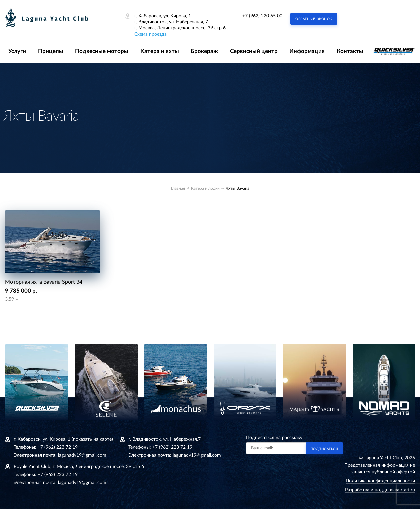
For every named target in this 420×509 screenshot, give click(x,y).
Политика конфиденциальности (380, 481)
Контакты (350, 51)
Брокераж (204, 51)
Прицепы (51, 51)
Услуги (17, 51)
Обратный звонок (314, 19)
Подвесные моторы (102, 51)
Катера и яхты (160, 51)
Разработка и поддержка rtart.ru (380, 490)
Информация (307, 51)
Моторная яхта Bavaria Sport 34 (44, 282)
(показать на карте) (92, 439)
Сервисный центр (254, 51)
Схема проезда (150, 34)
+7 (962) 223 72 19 (58, 447)
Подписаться (324, 449)
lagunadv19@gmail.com (82, 455)
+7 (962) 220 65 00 (262, 16)
